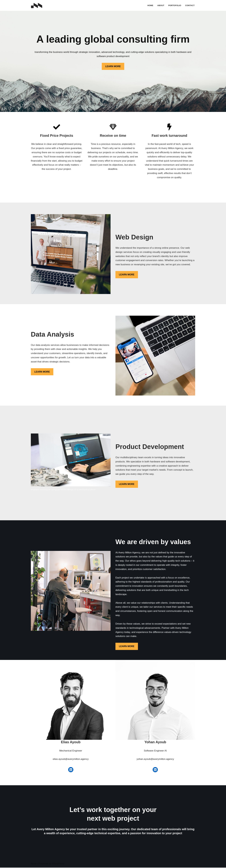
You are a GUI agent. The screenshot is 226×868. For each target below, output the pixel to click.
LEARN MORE (113, 66)
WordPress (58, 864)
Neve (34, 864)
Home (150, 5)
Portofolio (175, 5)
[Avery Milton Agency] (37, 5)
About (161, 5)
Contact (190, 5)
